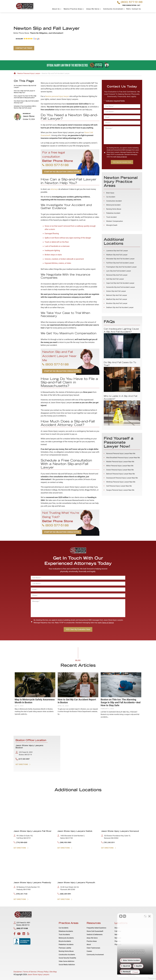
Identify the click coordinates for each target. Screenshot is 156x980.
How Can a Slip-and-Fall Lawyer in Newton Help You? (24, 92)
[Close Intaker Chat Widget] (149, 916)
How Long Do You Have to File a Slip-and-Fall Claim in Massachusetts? (25, 97)
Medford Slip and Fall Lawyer (117, 299)
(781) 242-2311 (108, 842)
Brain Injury (110, 193)
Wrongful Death (112, 225)
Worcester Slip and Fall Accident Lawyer (120, 259)
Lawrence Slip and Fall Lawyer (117, 251)
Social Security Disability (67, 958)
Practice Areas (92, 941)
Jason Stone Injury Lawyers (38, 974)
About (89, 945)
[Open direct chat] (145, 916)
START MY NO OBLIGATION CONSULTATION (62, 172)
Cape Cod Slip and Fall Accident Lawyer (120, 283)
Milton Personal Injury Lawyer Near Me (120, 466)
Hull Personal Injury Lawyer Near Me (119, 486)
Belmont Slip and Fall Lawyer (117, 295)
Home (15, 73)
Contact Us (136, 9)
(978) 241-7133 (20, 894)
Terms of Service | (30, 972)
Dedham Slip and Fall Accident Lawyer (120, 307)
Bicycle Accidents (65, 941)
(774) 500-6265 (20, 842)
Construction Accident (114, 201)
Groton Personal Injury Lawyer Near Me (120, 470)
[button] (28, 39)
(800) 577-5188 (130, 3)
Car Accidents (64, 928)
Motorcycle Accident (113, 205)
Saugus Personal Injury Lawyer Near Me (120, 490)
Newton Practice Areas (73, 9)
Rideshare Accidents (66, 931)
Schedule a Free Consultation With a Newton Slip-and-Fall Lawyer (25, 107)
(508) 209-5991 (64, 894)
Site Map (53, 972)
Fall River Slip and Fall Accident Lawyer (120, 263)
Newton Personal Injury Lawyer (29, 73)
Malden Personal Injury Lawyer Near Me (120, 462)
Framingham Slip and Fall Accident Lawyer (121, 267)
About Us (56, 9)
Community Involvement (113, 9)
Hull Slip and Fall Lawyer (115, 279)
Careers (89, 951)
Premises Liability (65, 948)
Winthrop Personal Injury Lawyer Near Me (121, 482)
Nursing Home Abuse (114, 209)
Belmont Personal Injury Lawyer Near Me (120, 474)
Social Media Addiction (67, 965)
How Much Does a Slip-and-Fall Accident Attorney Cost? (26, 102)
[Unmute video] (121, 916)
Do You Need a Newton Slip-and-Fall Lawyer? (25, 86)
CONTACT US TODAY (24, 48)
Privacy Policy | (43, 972)
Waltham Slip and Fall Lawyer (117, 255)
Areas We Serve (93, 9)
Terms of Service (122, 157)
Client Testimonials (93, 948)
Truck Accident (111, 217)
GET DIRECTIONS (23, 764)
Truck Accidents (64, 935)
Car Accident (111, 197)
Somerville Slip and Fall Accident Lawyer (121, 287)
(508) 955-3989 (64, 842)
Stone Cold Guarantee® (95, 931)
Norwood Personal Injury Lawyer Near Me (121, 454)
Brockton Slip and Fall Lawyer (117, 303)
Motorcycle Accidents (66, 938)
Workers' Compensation (115, 221)
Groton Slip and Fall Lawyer (116, 291)
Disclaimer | (18, 972)
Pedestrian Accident (113, 213)
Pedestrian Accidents (66, 945)
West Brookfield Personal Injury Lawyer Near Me (123, 458)
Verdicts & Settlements (95, 935)
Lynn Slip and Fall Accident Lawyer (119, 271)
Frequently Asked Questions (96, 928)
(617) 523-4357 (23, 759)
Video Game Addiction (67, 961)
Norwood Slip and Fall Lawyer (117, 275)
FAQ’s (128, 9)
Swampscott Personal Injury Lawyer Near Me (122, 478)
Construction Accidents (67, 955)
